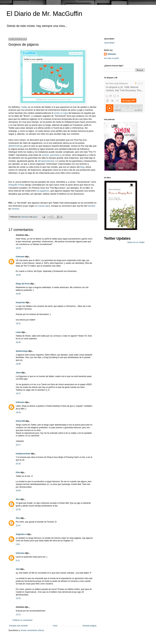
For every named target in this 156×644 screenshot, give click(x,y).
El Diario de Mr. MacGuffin (44, 14)
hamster (91, 206)
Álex (18, 499)
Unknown (20, 257)
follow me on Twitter (136, 242)
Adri (18, 569)
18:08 (18, 294)
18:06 (18, 275)
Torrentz (15, 209)
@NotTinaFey (15, 146)
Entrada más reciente (19, 626)
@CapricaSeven (46, 161)
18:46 (18, 342)
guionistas (55, 155)
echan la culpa (61, 113)
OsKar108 (20, 421)
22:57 (18, 526)
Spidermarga (22, 351)
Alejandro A (21, 534)
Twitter (24, 107)
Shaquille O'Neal (16, 185)
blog (82, 167)
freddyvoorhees (23, 454)
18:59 (18, 364)
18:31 (18, 324)
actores (45, 155)
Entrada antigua (89, 626)
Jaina (18, 373)
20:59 (18, 491)
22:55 (18, 510)
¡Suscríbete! (109, 43)
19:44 (18, 412)
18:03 (18, 248)
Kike (18, 472)
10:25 (18, 598)
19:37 (18, 394)
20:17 (18, 445)
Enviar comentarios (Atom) (32, 630)
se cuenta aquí (42, 206)
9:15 (18, 561)
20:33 (18, 464)
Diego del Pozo (23, 284)
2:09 (18, 544)
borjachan (20, 302)
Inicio (55, 626)
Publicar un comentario (23, 620)
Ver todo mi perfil (111, 58)
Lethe (18, 332)
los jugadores (43, 191)
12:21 (18, 615)
